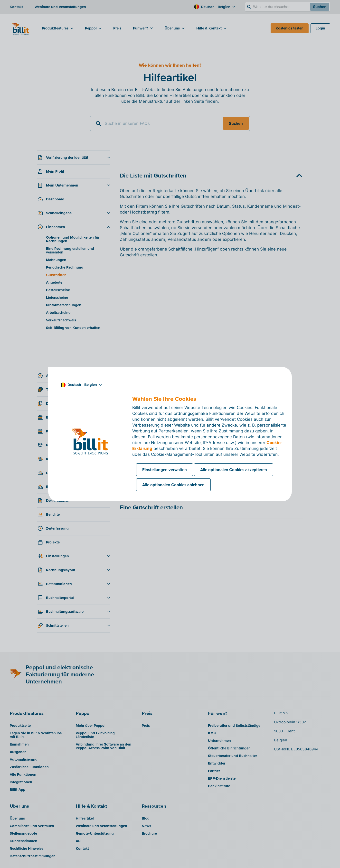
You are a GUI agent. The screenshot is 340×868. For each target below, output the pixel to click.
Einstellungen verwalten (165, 470)
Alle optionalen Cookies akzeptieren (234, 470)
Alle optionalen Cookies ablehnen (173, 485)
